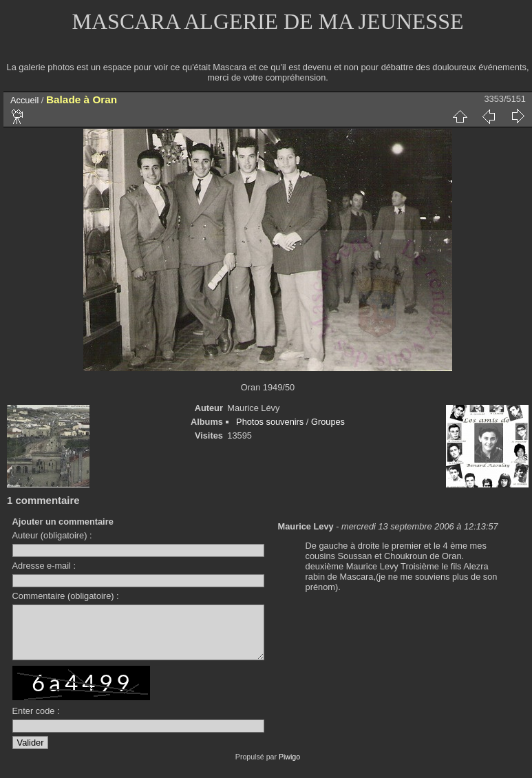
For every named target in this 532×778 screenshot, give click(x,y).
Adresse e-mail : (44, 566)
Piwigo (289, 767)
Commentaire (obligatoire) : (66, 596)
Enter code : (36, 721)
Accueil (24, 100)
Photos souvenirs (270, 422)
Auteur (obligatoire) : (52, 535)
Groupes (328, 422)
